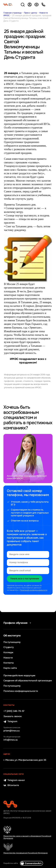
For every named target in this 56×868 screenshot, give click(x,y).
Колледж (8, 653)
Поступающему (12, 642)
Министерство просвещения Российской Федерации (26, 853)
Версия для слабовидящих (37, 5)
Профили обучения (18, 623)
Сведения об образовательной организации (28, 681)
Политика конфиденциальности (21, 691)
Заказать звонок (13, 716)
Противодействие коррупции (19, 676)
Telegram (10, 721)
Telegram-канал (14, 780)
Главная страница (12, 13)
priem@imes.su (12, 731)
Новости (8, 658)
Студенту (9, 647)
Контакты (9, 663)
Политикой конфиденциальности (34, 590)
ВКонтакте (11, 785)
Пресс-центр (30, 13)
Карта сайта (10, 668)
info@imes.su (11, 740)
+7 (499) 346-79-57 (14, 711)
